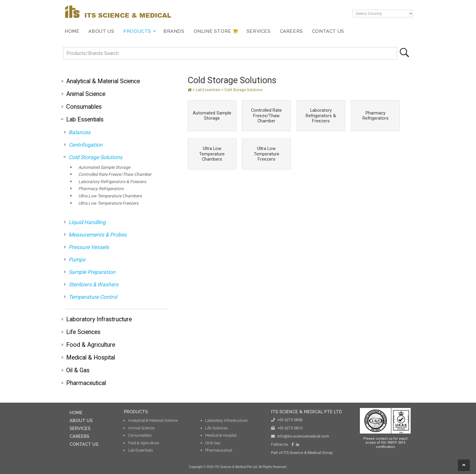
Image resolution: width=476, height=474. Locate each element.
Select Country (369, 14)
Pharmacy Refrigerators (101, 189)
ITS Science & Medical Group (308, 453)
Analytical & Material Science (103, 81)
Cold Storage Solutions (95, 157)
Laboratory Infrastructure (99, 319)
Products (137, 31)
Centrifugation (86, 145)
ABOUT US (81, 420)
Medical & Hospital (91, 358)
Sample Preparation (92, 272)
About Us (101, 31)
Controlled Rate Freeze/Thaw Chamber (115, 174)
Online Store (212, 31)
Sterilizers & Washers (93, 285)
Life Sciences (83, 332)
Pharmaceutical (86, 383)
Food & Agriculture (91, 345)
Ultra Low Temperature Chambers (110, 196)
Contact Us (328, 31)
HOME (76, 413)
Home (72, 31)
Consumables (84, 107)
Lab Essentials (85, 119)
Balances (80, 132)
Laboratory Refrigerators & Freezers (112, 182)
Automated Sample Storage (104, 167)
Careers (291, 31)
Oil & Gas (78, 370)
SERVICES (80, 428)
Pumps (77, 260)
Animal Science (86, 94)
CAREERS (79, 436)
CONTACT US (84, 444)
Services (259, 31)
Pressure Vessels (89, 247)
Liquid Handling (87, 222)
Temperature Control (93, 297)
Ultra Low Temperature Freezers (108, 203)
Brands (174, 31)
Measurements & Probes (98, 235)
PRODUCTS (136, 412)
